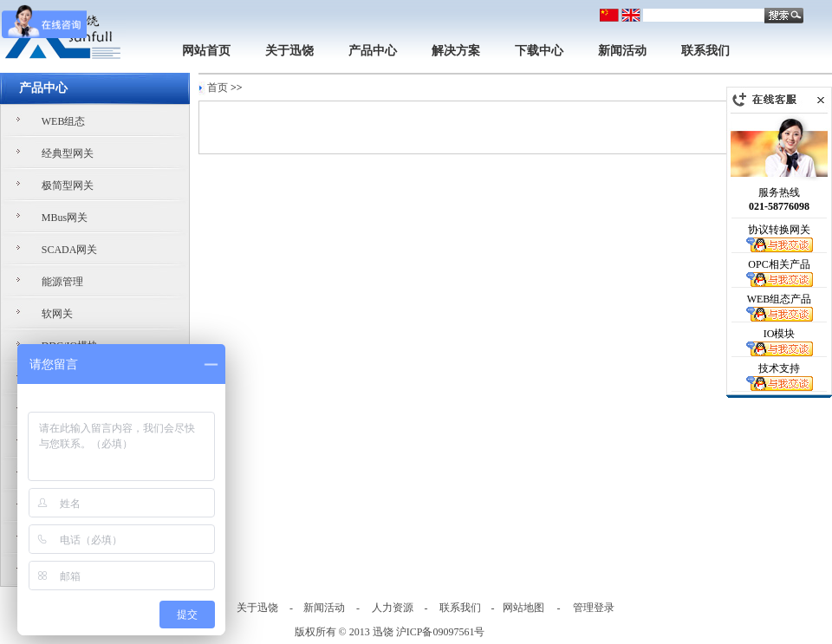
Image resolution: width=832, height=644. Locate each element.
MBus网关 (65, 218)
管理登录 (594, 608)
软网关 (57, 314)
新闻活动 (622, 51)
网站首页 (206, 51)
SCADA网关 (70, 250)
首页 (218, 88)
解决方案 (456, 51)
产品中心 (373, 51)
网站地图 (523, 608)
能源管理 (62, 282)
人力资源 (393, 608)
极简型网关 (68, 185)
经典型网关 (68, 153)
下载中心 (539, 51)
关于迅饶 (289, 51)
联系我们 (705, 51)
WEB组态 (64, 121)
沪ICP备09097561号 (441, 632)
